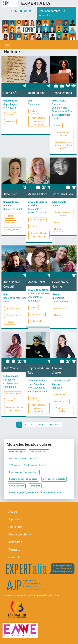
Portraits (14, 550)
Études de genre (37, 220)
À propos (15, 519)
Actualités (15, 542)
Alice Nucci (11, 194)
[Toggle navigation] (7, 44)
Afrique (58, 125)
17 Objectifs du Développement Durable (27, 465)
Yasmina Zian (36, 93)
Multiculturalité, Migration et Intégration (39, 121)
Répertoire (15, 527)
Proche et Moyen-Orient (63, 214)
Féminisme (35, 486)
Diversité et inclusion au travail (23, 479)
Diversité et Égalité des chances (39, 235)
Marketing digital (17, 452)
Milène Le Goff (37, 194)
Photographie (60, 308)
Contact (14, 557)
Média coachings (20, 534)
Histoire (10, 115)
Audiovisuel (35, 321)
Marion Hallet (36, 282)
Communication (17, 486)
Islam (57, 222)
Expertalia (36, 3)
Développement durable (54, 479)
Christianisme (12, 308)
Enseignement (13, 230)
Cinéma (34, 308)
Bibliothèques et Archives (63, 410)
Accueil (13, 512)
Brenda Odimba (62, 93)
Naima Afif (10, 93)
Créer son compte (49, 11)
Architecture (60, 395)
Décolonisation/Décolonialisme (24, 472)
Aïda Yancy (11, 368)
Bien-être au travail (39, 452)
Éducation (11, 223)
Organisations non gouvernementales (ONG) (63, 145)
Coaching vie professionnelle (23, 458)
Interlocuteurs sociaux (63, 134)
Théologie (10, 121)
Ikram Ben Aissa (62, 194)
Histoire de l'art (37, 314)
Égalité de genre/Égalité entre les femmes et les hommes (35, 493)
